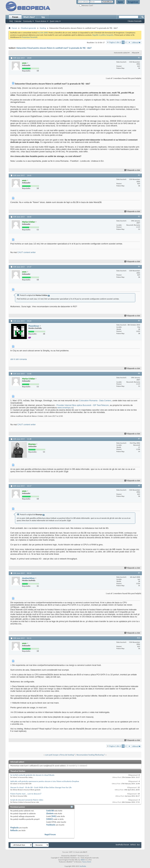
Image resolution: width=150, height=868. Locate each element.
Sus (138, 845)
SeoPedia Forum (122, 845)
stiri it (13, 359)
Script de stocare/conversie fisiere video (27, 800)
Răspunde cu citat (132, 170)
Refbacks (14, 830)
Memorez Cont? (86, 6)
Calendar (18, 21)
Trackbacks (51, 825)
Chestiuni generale (28, 28)
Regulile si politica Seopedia (103, 35)
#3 (139, 216)
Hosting (43, 28)
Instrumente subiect (121, 53)
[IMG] (54, 816)
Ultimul (136, 42)
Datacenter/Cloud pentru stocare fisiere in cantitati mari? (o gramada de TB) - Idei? (54, 48)
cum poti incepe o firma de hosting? (60, 755)
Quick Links (54, 21)
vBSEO (83, 860)
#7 (139, 439)
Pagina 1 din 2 (115, 42)
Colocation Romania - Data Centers (95, 400)
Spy (43, 17)
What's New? (29, 17)
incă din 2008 (43, 33)
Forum (15, 17)
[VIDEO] (50, 819)
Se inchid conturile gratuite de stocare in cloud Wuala (32, 775)
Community (28, 21)
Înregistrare (133, 2)
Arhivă (133, 845)
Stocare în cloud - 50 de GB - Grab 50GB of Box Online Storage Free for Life (41, 787)
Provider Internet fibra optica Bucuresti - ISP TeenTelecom (83, 405)
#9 (139, 573)
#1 (139, 58)
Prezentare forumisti (30, 37)
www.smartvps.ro (65, 408)
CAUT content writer (27, 252)
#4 (139, 267)
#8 (139, 486)
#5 (139, 321)
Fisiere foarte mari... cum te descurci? (26, 794)
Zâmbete (50, 813)
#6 (139, 373)
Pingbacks (14, 828)
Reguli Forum (50, 834)
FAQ (11, 21)
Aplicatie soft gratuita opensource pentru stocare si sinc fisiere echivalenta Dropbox (45, 781)
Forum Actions (41, 21)
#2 (139, 175)
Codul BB (50, 811)
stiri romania (21, 359)
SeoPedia (83, 866)
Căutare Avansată (135, 21)
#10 (139, 638)
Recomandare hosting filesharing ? (91, 755)
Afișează (135, 53)
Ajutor (120, 2)
